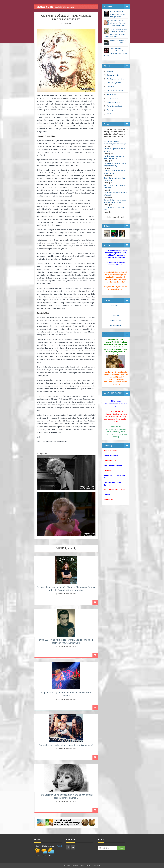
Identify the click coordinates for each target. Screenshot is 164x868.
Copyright (66, 865)
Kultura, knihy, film (113, 75)
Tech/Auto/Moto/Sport (114, 106)
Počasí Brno (116, 316)
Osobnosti (67, 23)
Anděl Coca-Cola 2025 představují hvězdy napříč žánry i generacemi (118, 14)
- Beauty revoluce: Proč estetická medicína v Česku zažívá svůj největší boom (118, 23)
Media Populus (96, 865)
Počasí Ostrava (116, 321)
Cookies (110, 114)
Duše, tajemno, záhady (115, 91)
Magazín (110, 71)
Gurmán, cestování (113, 102)
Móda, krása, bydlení (114, 83)
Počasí (59, 846)
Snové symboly (112, 94)
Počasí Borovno (116, 325)
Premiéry (110, 110)
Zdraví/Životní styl (113, 98)
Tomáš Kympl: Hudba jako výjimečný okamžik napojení (66, 745)
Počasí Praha (116, 306)
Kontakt (88, 865)
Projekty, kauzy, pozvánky (116, 79)
